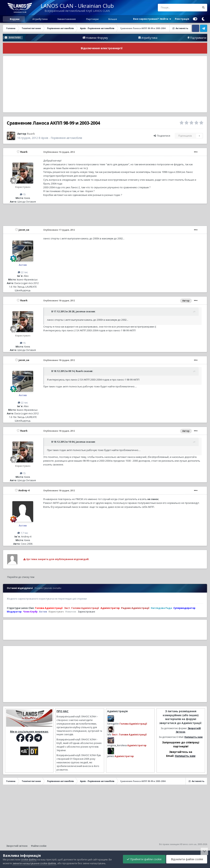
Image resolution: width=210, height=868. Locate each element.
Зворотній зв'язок (17, 846)
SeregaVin (113, 724)
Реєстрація (182, 19)
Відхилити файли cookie (187, 859)
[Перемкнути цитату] (49, 311)
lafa (109, 735)
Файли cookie (39, 846)
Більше (113, 19)
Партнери (92, 19)
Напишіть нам (193, 737)
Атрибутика (40, 19)
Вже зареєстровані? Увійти (152, 19)
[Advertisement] (105, 84)
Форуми (15, 19)
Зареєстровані (86, 612)
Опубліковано (59, 152)
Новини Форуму (144, 38)
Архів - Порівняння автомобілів (62, 138)
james (111, 756)
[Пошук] (171, 8)
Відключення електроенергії (102, 48)
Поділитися (162, 136)
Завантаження (66, 19)
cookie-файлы (29, 860)
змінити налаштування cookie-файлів (34, 863)
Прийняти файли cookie (144, 859)
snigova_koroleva (117, 745)
